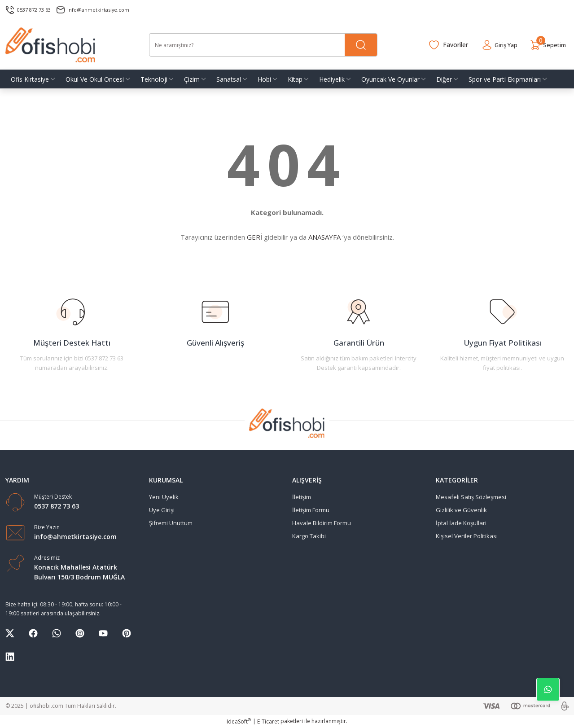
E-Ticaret (268, 721)
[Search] (263, 45)
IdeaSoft (239, 721)
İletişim (302, 497)
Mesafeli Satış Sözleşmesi (471, 497)
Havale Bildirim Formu (322, 523)
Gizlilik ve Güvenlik (461, 510)
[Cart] (546, 45)
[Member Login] (492, 45)
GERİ (254, 237)
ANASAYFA (324, 237)
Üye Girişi (162, 510)
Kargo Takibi (309, 536)
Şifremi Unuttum (171, 523)
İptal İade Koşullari (461, 523)
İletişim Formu (311, 510)
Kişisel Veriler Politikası (467, 536)
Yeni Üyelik (164, 497)
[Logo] (50, 45)
